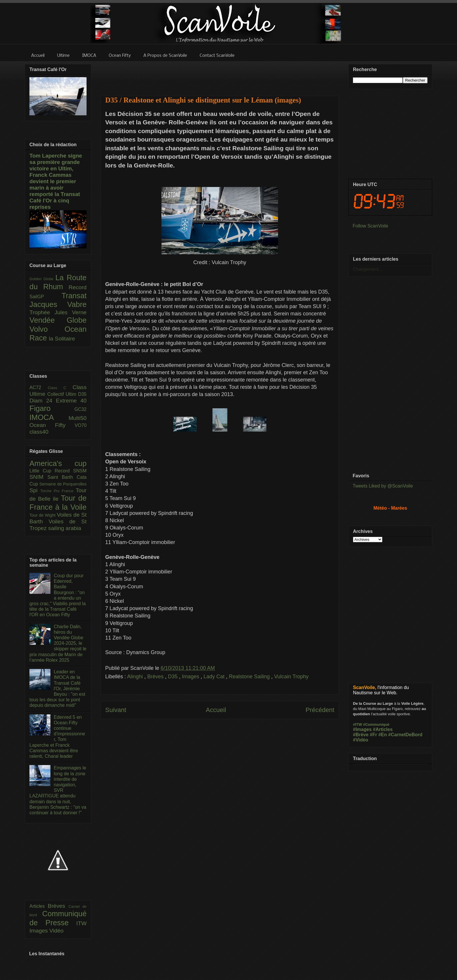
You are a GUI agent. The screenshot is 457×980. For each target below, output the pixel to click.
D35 (173, 677)
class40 (39, 432)
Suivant (116, 710)
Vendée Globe (58, 320)
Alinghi (136, 677)
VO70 (81, 425)
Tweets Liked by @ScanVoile (383, 486)
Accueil (216, 710)
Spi (35, 490)
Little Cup (42, 471)
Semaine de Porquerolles (63, 484)
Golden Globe (42, 279)
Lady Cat (215, 677)
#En (383, 735)
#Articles (383, 729)
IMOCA (49, 417)
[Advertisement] (220, 75)
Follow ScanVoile (370, 226)
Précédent (320, 710)
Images (191, 677)
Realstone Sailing (250, 677)
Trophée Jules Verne (58, 312)
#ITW (357, 724)
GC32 (80, 409)
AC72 (39, 387)
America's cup (58, 463)
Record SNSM (71, 471)
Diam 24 (43, 401)
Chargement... (368, 269)
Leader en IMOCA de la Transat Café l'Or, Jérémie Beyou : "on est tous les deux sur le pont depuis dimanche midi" (57, 688)
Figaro (52, 408)
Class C (60, 388)
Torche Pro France (58, 491)
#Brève (361, 735)
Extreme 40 (71, 401)
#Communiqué (376, 724)
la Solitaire (62, 339)
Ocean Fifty (52, 425)
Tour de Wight (43, 515)
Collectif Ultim (63, 394)
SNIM (38, 477)
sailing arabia (65, 528)
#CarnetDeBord (405, 735)
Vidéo (56, 931)
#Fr (373, 735)
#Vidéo (361, 740)
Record (78, 287)
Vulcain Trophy (291, 677)
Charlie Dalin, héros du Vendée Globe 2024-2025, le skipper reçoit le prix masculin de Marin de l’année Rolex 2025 (58, 643)
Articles (39, 906)
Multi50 (78, 418)
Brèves (156, 677)
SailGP (45, 297)
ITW (81, 923)
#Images (362, 729)
